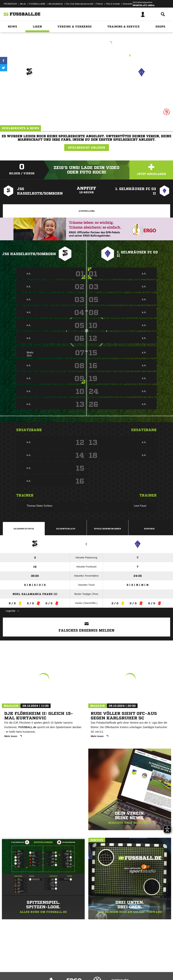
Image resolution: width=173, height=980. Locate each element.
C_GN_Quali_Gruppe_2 (86, 43)
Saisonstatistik (24, 529)
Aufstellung (86, 211)
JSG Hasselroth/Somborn (29, 254)
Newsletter (128, 4)
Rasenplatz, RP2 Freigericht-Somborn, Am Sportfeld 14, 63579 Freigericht (86, 55)
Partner (100, 4)
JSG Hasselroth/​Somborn (29, 88)
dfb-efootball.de (56, 4)
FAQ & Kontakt (113, 4)
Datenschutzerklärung (27, 967)
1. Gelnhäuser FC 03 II (142, 86)
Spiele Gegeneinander (107, 529)
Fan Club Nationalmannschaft (79, 4)
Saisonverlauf (66, 529)
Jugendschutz (71, 967)
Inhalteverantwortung (91, 967)
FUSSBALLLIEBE (37, 4)
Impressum (8, 967)
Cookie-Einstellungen (114, 967)
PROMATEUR (10, 4)
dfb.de (23, 4)
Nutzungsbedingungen (50, 967)
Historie (149, 529)
